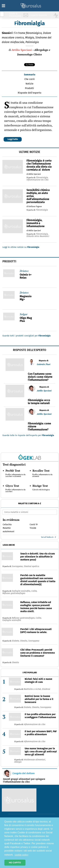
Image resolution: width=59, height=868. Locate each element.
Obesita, (24, 641)
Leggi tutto (13, 139)
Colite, (34, 591)
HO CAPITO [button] (15, 863)
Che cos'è (29, 79)
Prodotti (29, 88)
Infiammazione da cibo (34, 724)
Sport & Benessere (14, 32)
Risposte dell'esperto (29, 93)
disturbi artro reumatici (38, 236)
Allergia (18, 762)
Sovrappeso (34, 641)
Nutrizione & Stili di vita (15, 26)
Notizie (29, 84)
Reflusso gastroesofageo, (24, 618)
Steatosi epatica (31, 566)
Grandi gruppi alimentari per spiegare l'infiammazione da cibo (24, 780)
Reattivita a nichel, (33, 689)
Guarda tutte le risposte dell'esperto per (28, 435)
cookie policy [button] (22, 855)
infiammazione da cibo (37, 180)
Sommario (30, 75)
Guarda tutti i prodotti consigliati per (26, 336)
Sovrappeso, (18, 566)
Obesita (15, 662)
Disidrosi (46, 689)
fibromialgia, (42, 178)
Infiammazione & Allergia (16, 21)
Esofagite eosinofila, (22, 591)
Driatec (24, 271)
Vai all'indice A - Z (48, 537)
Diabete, (16, 641)
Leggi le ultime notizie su (21, 247)
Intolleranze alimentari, (35, 760)
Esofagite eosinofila (12, 620)
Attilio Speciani (22, 50)
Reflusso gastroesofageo (14, 593)
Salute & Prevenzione (15, 15)
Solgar (24, 314)
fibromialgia (42, 210)
